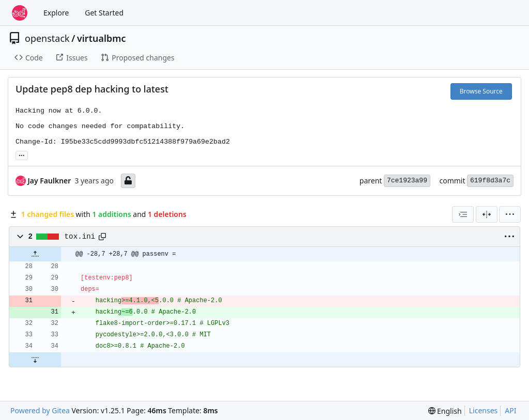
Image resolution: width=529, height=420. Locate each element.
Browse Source (481, 91)
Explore (56, 13)
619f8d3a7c (490, 181)
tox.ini (80, 237)
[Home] (20, 13)
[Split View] (487, 214)
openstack (47, 38)
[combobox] (463, 214)
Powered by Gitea (40, 410)
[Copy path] (102, 237)
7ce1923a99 (407, 181)
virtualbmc (102, 38)
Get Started (104, 13)
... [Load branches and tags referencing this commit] (22, 154)
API (510, 410)
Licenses (484, 410)
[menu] (510, 214)
